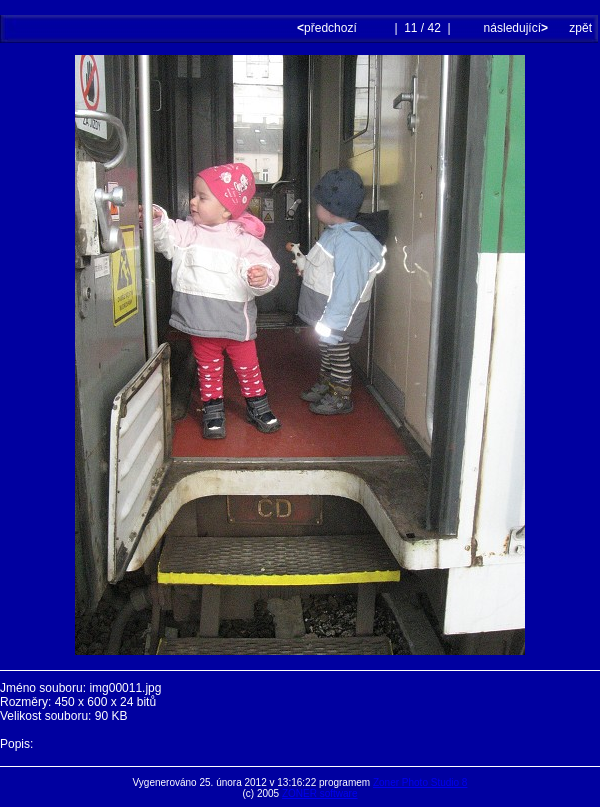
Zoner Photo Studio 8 (420, 782)
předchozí (328, 28)
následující (514, 28)
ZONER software (320, 793)
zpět (580, 28)
